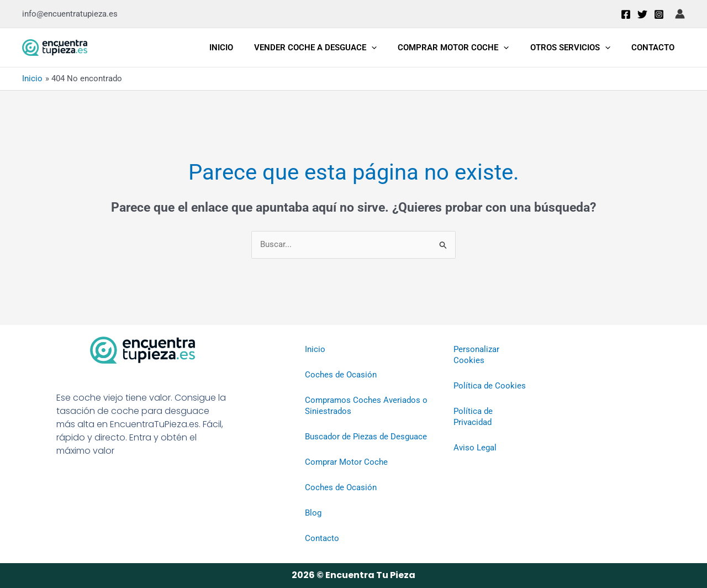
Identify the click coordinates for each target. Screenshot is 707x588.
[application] (387, 48)
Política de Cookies (490, 386)
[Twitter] (642, 14)
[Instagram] (659, 14)
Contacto (655, 48)
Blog (313, 513)
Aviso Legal (475, 448)
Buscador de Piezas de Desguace (366, 437)
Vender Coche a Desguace (331, 48)
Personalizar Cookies (476, 355)
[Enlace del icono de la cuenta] (680, 14)
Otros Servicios (577, 48)
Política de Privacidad (473, 417)
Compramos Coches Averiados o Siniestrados (366, 406)
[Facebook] (626, 14)
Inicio (242, 48)
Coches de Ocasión (341, 375)
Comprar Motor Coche (465, 48)
